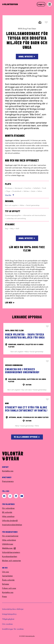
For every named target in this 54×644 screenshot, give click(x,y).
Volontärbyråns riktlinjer (13, 609)
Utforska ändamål (10, 520)
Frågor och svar (9, 588)
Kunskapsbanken (10, 556)
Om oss (6, 572)
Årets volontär (8, 580)
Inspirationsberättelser (12, 525)
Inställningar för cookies (13, 629)
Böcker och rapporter (12, 561)
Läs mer (10, 303)
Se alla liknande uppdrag (27, 437)
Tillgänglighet (8, 619)
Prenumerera (8, 481)
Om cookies (7, 624)
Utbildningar (8, 544)
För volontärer (8, 508)
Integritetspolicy (9, 614)
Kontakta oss (8, 471)
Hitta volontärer (9, 540)
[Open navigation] (50, 4)
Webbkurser (9, 548)
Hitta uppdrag (8, 516)
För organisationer (10, 536)
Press (4, 596)
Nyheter (6, 584)
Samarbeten (7, 576)
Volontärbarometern (11, 552)
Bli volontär (7, 512)
